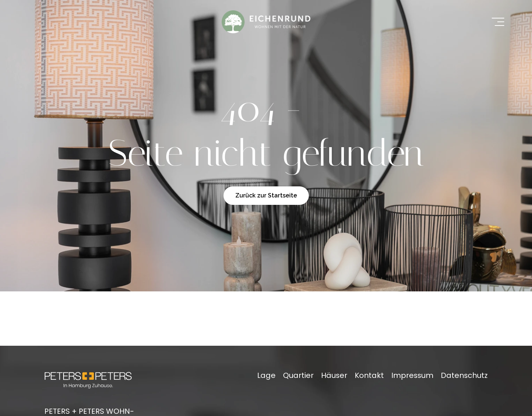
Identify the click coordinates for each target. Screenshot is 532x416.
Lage (266, 375)
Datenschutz (464, 375)
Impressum (412, 375)
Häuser (334, 375)
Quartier (298, 375)
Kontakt (369, 375)
